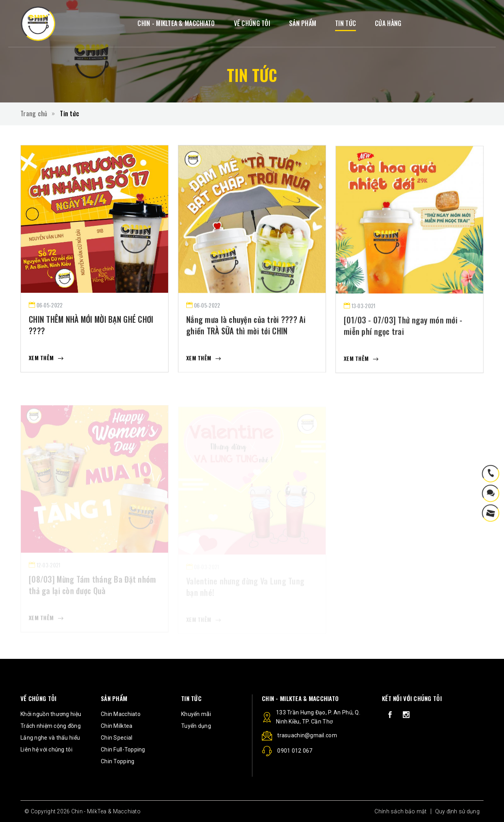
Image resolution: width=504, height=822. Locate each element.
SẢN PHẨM (303, 23)
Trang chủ (34, 113)
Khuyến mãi (196, 714)
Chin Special (117, 738)
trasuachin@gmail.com (299, 736)
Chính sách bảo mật (400, 811)
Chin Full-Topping (123, 749)
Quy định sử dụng (457, 811)
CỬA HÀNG (388, 23)
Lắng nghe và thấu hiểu (50, 738)
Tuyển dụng (196, 726)
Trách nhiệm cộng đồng (51, 726)
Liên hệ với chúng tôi (46, 749)
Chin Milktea (117, 726)
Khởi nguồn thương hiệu (51, 714)
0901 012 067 (287, 752)
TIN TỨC (346, 23)
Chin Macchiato (121, 714)
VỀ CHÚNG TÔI (252, 23)
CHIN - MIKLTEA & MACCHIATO (176, 23)
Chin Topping (118, 761)
